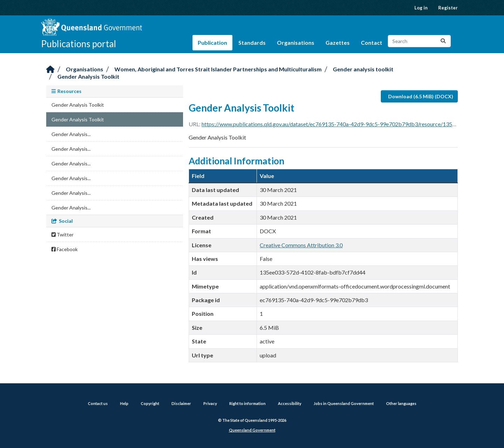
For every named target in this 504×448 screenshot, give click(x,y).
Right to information (247, 403)
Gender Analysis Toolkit (88, 76)
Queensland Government (252, 430)
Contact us (98, 403)
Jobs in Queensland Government (344, 403)
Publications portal (79, 44)
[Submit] (443, 41)
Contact (372, 42)
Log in (421, 8)
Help (124, 403)
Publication (212, 42)
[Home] (50, 70)
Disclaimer (181, 403)
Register (448, 8)
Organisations (296, 42)
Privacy (210, 403)
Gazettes (338, 42)
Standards (252, 42)
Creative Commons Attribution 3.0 (301, 245)
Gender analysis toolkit (363, 69)
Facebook (65, 249)
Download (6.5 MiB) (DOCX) (421, 96)
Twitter (62, 234)
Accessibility (290, 403)
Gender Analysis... (71, 134)
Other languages (401, 403)
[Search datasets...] (419, 41)
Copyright (150, 403)
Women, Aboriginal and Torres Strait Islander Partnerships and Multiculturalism (218, 69)
